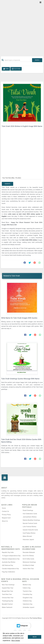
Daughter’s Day (28, 598)
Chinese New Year (8, 598)
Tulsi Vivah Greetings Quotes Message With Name (20, 379)
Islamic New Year (28, 569)
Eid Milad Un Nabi (28, 565)
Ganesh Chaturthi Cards (30, 530)
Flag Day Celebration (8, 572)
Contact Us (5, 511)
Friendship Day (27, 594)
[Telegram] (22, 626)
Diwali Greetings (28, 510)
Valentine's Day (28, 604)
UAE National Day (7, 565)
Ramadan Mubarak (29, 552)
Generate (7, 184)
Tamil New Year (7, 594)
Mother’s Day (27, 585)
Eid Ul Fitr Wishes (28, 556)
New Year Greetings (8, 585)
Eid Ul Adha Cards (28, 559)
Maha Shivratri (27, 536)
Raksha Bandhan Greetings (31, 520)
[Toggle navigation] (40, 2)
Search (37, 60)
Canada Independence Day (10, 569)
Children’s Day (27, 601)
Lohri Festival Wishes (30, 527)
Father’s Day (27, 588)
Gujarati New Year (8, 588)
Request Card (6, 518)
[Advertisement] (22, 27)
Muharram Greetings (29, 562)
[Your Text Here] (22, 178)
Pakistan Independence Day (11, 559)
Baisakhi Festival (7, 604)
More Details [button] (16, 641)
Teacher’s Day (27, 591)
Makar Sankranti (7, 607)
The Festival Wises (36, 618)
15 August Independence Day (11, 556)
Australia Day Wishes (9, 562)
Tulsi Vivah (16, 69)
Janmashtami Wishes (30, 517)
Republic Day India (8, 552)
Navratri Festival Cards (30, 523)
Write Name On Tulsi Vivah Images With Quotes (19, 318)
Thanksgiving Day (7, 601)
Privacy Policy (6, 515)
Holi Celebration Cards (30, 514)
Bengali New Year (7, 591)
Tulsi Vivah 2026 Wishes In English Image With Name (22, 126)
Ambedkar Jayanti (29, 607)
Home (6, 69)
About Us (5, 521)
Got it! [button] (35, 637)
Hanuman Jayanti (28, 540)
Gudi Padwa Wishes (29, 533)
